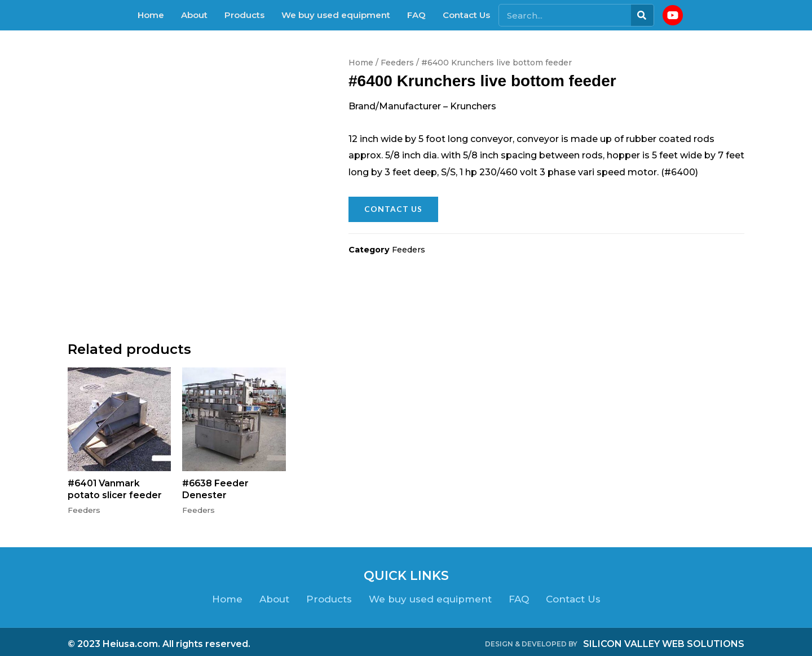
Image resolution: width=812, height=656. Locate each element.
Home (151, 15)
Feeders (397, 63)
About (194, 15)
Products (244, 15)
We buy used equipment (336, 15)
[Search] (642, 15)
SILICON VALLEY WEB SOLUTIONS (664, 639)
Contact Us (466, 15)
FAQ (416, 15)
